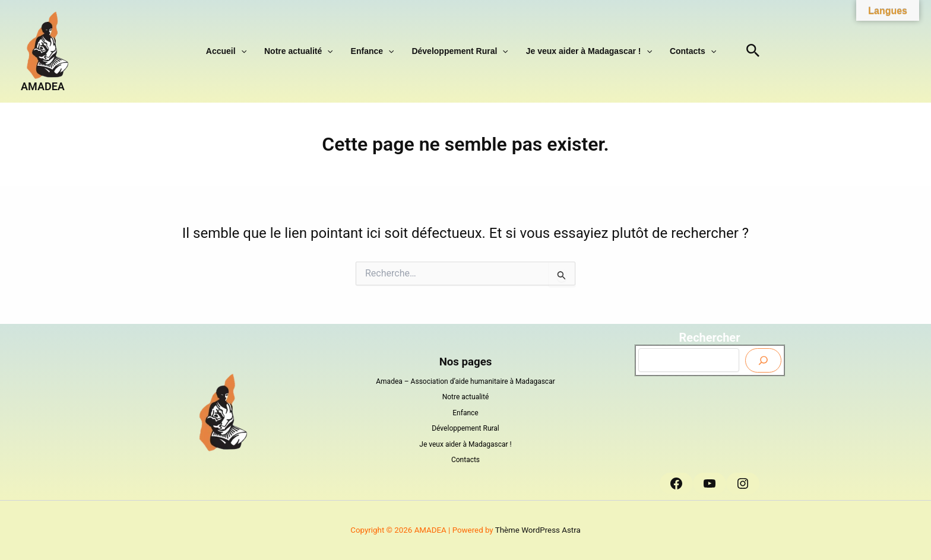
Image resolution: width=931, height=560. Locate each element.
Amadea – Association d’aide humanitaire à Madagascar (465, 381)
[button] (256, 51)
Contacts (678, 51)
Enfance (376, 51)
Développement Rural (457, 51)
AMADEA (43, 86)
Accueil (241, 51)
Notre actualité (308, 51)
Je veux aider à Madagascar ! (580, 51)
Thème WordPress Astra (538, 530)
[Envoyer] (763, 360)
